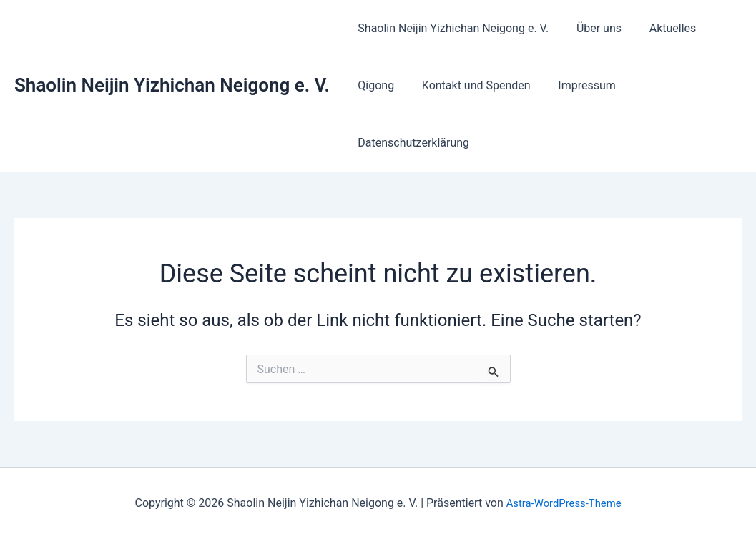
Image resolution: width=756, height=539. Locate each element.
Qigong (374, 85)
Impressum (575, 85)
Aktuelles (661, 28)
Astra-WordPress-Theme (564, 503)
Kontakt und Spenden (469, 85)
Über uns (592, 28)
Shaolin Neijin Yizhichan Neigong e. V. (172, 85)
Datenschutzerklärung (411, 143)
